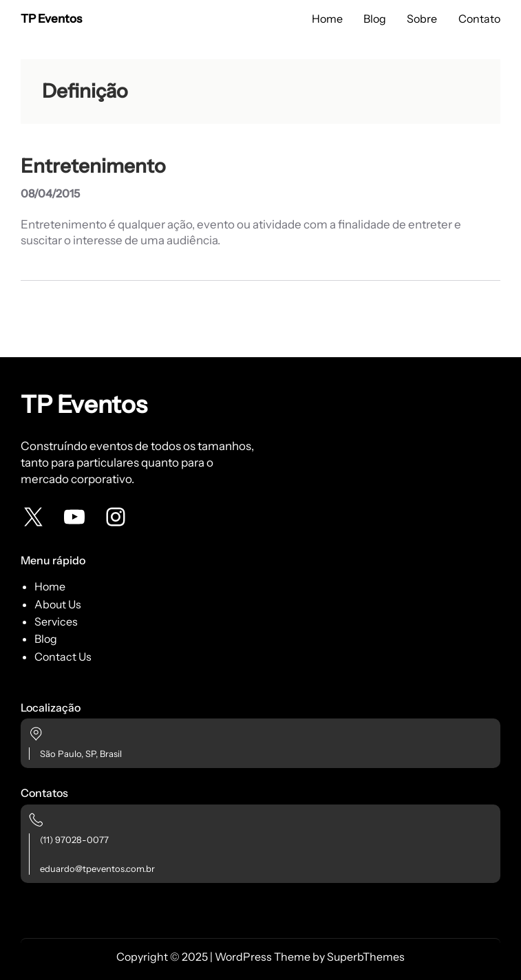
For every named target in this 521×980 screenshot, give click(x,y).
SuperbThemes (366, 957)
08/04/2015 (50, 193)
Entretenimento (93, 166)
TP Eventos (51, 19)
